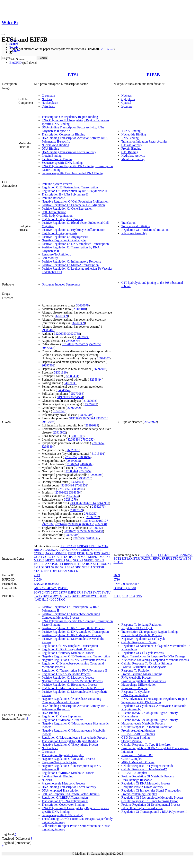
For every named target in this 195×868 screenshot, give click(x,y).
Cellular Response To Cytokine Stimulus (147, 663)
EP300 (81, 553)
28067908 (86, 415)
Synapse (127, 106)
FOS (97, 553)
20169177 (102, 521)
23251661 (77, 482)
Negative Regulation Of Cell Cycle (64, 240)
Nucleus (47, 99)
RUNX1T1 (93, 564)
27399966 (75, 524)
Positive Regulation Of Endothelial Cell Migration (73, 205)
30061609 (77, 436)
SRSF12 (167, 559)
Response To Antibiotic (56, 254)
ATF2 (105, 546)
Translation (129, 223)
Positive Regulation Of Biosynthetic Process (69, 685)
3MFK (72, 592)
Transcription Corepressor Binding (63, 134)
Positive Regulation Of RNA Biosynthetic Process (73, 628)
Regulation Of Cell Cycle (137, 628)
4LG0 (53, 599)
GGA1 (38, 557)
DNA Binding (50, 149)
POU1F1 (58, 564)
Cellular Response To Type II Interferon (146, 745)
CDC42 (163, 555)
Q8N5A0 (130, 588)
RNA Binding (130, 138)
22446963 (103, 503)
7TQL (117, 596)
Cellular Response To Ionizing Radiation (147, 727)
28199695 (92, 425)
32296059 (60, 334)
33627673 (91, 404)
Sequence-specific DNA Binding (62, 163)
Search (14, 44)
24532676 (98, 507)
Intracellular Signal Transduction (142, 808)
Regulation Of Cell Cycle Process (143, 653)
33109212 (95, 528)
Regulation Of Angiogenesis (59, 233)
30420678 (82, 305)
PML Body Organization (57, 216)
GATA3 (105, 553)
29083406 (48, 330)
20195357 (107, 49)
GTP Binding (130, 152)
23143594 (75, 492)
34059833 (70, 383)
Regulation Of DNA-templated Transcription (70, 187)
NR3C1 (99, 560)
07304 (118, 579)
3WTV (38, 596)
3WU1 (95, 596)
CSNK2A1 (186, 555)
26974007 (103, 358)
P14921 (63, 588)
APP (73, 546)
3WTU (106, 592)
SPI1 (63, 567)
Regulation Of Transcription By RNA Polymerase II (74, 191)
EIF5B (153, 75)
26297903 (48, 365)
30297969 (83, 531)
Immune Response (53, 198)
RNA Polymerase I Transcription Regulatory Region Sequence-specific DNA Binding (154, 700)
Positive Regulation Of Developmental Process (151, 805)
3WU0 (86, 596)
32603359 (62, 316)
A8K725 (39, 588)
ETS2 (90, 553)
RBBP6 (69, 564)
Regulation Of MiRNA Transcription (65, 798)
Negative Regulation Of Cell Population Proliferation (75, 201)
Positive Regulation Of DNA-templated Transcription (75, 244)
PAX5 (47, 564)
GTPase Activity (132, 145)
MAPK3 (105, 557)
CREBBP (97, 550)
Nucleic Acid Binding (55, 145)
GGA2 (47, 557)
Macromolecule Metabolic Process (63, 783)
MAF (84, 557)
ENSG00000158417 (126, 584)
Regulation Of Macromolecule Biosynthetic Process (74, 738)
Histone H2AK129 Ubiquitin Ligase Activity (150, 720)
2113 (37, 575)
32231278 (70, 499)
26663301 (101, 524)
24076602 (86, 464)
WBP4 (187, 559)
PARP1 (38, 564)
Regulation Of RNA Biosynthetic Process (68, 649)
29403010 (80, 309)
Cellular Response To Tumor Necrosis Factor (150, 801)
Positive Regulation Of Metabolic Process (68, 678)
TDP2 (53, 571)
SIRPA (157, 559)
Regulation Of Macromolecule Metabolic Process (73, 688)
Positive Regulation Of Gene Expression (67, 209)
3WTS (88, 592)
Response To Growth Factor (59, 762)
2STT (54, 592)
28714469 (61, 524)
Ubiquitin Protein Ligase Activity (142, 787)
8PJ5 (139, 596)
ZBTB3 (118, 562)
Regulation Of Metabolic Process (62, 720)
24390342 (76, 503)
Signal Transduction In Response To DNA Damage (153, 656)
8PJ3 (125, 596)
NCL (69, 560)
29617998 (48, 422)
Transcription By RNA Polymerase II (65, 194)
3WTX (58, 596)
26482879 (72, 341)
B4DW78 (51, 588)
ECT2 (117, 559)
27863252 (74, 408)
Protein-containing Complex (139, 794)
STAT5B (99, 567)
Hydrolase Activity (133, 156)
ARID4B (82, 546)
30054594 (77, 397)
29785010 (102, 418)
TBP (46, 571)
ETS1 (73, 75)
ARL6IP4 (94, 546)
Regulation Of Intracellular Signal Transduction (151, 790)
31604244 (73, 464)
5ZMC (61, 599)
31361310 (60, 372)
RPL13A (80, 564)
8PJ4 (132, 596)
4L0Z (37, 599)
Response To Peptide (135, 688)
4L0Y (103, 596)
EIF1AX (127, 559)
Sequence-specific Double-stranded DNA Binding (73, 173)
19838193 (88, 521)
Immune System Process (57, 184)
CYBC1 (39, 553)
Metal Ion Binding (133, 159)
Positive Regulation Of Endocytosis (144, 667)
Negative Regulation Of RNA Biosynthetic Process (74, 660)
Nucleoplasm (50, 103)
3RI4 (80, 592)
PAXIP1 (146, 559)
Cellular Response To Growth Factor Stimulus (71, 794)
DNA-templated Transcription (60, 790)
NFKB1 (89, 560)
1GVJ (37, 592)
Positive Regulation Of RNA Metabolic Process (71, 635)
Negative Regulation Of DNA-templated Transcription (76, 656)
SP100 (55, 567)
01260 (38, 579)
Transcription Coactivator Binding (63, 805)
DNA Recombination (135, 695)
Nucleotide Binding (134, 134)
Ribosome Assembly (134, 233)
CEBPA (173, 555)
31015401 (98, 454)
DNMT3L (61, 553)
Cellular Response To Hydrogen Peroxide (147, 766)
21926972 (151, 422)
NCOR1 (78, 560)
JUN (77, 557)
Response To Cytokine (136, 692)
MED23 (50, 560)
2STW (63, 592)
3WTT (97, 592)
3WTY (67, 596)
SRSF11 (87, 567)
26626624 (73, 496)
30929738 (74, 334)
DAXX (49, 553)
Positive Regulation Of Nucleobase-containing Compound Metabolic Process (71, 616)
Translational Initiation (136, 226)
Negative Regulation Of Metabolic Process (69, 759)
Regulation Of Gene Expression (62, 716)
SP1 (48, 567)
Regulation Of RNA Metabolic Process (66, 674)
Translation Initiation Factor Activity (144, 141)
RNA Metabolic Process (137, 678)
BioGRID (15, 63)
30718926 (70, 531)
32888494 (72, 376)
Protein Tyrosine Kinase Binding (142, 674)
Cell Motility (50, 258)
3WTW (48, 596)
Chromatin (48, 96)
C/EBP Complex (132, 759)
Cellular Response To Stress (139, 642)
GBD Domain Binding (136, 738)
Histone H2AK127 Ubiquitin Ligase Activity (150, 713)
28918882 (59, 432)
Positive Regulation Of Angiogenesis (65, 237)
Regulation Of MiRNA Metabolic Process (68, 773)
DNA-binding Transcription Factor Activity (69, 152)
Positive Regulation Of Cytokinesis (144, 681)
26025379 (73, 450)
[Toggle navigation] (3, 35)
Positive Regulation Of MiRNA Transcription (70, 265)
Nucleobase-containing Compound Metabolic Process (155, 660)
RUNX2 (106, 564)
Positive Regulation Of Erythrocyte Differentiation (73, 230)
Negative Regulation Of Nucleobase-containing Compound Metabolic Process (71, 700)
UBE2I (62, 571)
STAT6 (38, 571)
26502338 (88, 524)
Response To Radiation (136, 670)
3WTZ (76, 596)
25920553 (95, 344)
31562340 (59, 411)
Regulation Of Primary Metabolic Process (68, 653)
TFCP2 (177, 559)
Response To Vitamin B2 (137, 755)
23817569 (76, 510)
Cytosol (126, 103)
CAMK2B (65, 550)
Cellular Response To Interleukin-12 (144, 769)
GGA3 (56, 557)
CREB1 (86, 550)
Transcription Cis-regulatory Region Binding (70, 117)
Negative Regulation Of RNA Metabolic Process (72, 681)
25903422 (62, 492)
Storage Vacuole (132, 741)
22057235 (82, 344)
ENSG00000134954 (47, 584)
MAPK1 (93, 557)
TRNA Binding (131, 131)
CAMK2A (51, 550)
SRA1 (71, 567)
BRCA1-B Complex (134, 773)
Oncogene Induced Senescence (61, 284)
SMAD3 (39, 567)
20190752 (68, 344)
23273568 (48, 524)
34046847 (64, 390)
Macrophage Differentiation (139, 685)
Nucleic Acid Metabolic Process (142, 635)
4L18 (45, 599)
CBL (154, 555)
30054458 (97, 531)
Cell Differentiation (54, 212)
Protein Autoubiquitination (138, 730)
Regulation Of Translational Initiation (145, 230)
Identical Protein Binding (58, 159)
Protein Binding (52, 156)
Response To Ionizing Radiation (142, 625)
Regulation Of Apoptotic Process (62, 219)
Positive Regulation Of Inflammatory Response (71, 261)
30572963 (48, 348)
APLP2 (65, 546)
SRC (78, 567)
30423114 (89, 503)
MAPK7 (39, 560)
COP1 (76, 550)
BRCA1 (39, 550)
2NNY (46, 592)
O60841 (119, 588)
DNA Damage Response (137, 780)
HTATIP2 (67, 557)
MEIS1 (61, 560)
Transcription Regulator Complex (63, 755)
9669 (117, 575)
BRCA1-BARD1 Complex (138, 734)
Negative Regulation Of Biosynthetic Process (70, 745)
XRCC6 (73, 571)
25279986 (77, 394)
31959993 (63, 397)
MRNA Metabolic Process (138, 762)
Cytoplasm (48, 106)
